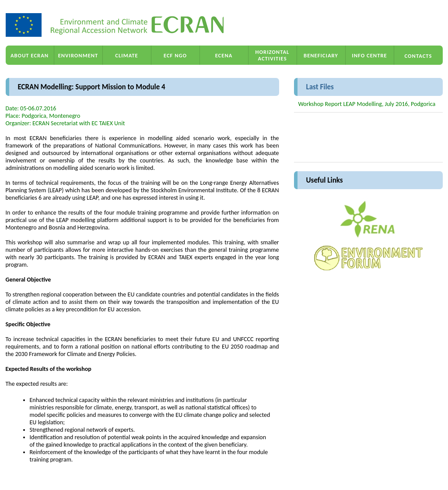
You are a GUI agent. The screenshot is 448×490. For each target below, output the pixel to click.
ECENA (224, 55)
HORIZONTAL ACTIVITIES (273, 55)
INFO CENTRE (369, 55)
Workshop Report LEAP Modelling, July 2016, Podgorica (367, 104)
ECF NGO (175, 55)
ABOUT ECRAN (30, 55)
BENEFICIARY (321, 55)
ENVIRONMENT (78, 55)
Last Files (320, 87)
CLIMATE (126, 55)
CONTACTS (418, 56)
